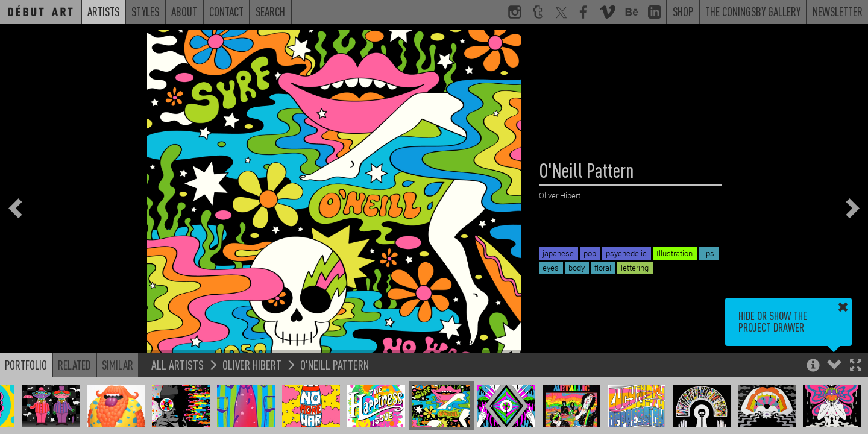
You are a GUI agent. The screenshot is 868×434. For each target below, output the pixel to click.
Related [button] (74, 365)
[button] (856, 366)
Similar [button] (118, 365)
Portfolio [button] (26, 365)
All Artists (178, 364)
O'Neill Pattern (335, 364)
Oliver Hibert (252, 364)
